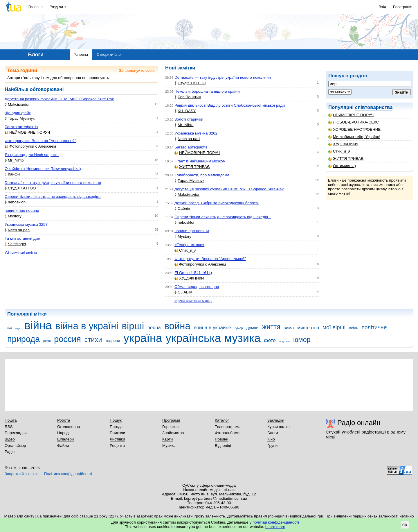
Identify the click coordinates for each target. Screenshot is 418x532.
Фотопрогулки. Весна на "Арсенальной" (40, 141)
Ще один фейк (18, 113)
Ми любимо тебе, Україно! (354, 137)
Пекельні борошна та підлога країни (207, 91)
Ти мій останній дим (23, 238)
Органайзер (15, 446)
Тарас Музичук (20, 118)
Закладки (276, 420)
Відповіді (223, 446)
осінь (354, 328)
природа (24, 339)
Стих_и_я (339, 151)
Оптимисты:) (342, 166)
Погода (116, 427)
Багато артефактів (21, 127)
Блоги (273, 433)
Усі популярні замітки (21, 252)
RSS (9, 427)
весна (154, 328)
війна (38, 325)
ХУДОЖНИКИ (343, 144)
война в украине (213, 328)
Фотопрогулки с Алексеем (30, 146)
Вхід (383, 7)
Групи (272, 446)
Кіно (271, 439)
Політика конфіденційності (68, 474)
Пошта (11, 420)
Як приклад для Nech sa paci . (32, 155)
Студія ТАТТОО (20, 188)
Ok (405, 525)
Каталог (222, 420)
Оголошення (69, 427)
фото (270, 340)
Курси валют (279, 427)
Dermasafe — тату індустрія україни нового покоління (53, 183)
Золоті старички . (190, 119)
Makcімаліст (17, 104)
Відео (10, 439)
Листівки (117, 439)
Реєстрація (403, 7)
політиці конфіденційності (276, 522)
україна (143, 338)
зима (289, 328)
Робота (64, 420)
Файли (63, 446)
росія (47, 341)
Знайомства (173, 433)
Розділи (56, 7)
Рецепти (117, 446)
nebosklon (15, 202)
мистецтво (308, 328)
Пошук (116, 420)
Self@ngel (15, 244)
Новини (222, 439)
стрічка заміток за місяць (193, 301)
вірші (133, 326)
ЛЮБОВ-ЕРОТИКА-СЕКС (354, 122)
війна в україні (87, 326)
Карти (167, 439)
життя (271, 327)
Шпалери (65, 439)
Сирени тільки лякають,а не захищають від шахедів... (53, 197)
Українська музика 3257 (26, 224)
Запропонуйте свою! (137, 70)
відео (18, 328)
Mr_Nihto (14, 160)
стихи (93, 340)
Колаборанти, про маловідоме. (202, 175)
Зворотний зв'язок (21, 474)
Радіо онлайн (359, 423)
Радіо (10, 452)
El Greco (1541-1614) (193, 273)
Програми (171, 420)
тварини (113, 341)
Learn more (275, 527)
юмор (302, 340)
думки (252, 328)
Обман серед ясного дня (197, 287)
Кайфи (12, 174)
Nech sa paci (18, 230)
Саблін (182, 208)
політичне (374, 327)
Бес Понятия (188, 97)
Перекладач (16, 433)
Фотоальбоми (227, 433)
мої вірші (334, 327)
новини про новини (22, 211)
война (177, 326)
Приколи (117, 433)
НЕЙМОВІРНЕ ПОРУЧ (351, 115)
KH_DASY (185, 111)
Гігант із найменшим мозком (200, 161)
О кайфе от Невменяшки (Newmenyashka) (43, 169)
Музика (169, 446)
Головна (36, 7)
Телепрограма (228, 427)
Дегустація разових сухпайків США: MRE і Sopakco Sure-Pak (59, 99)
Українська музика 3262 (196, 133)
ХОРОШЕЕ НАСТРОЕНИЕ (354, 129)
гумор (239, 328)
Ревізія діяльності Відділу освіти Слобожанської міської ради (230, 105)
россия (67, 339)
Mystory (13, 216)
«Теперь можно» (189, 245)
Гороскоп (170, 427)
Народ (63, 433)
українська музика (213, 338)
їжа (10, 328)
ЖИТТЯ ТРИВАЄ (346, 158)
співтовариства (374, 107)
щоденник (284, 341)
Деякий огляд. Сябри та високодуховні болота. (217, 203)
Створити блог (109, 54)
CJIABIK (183, 292)
